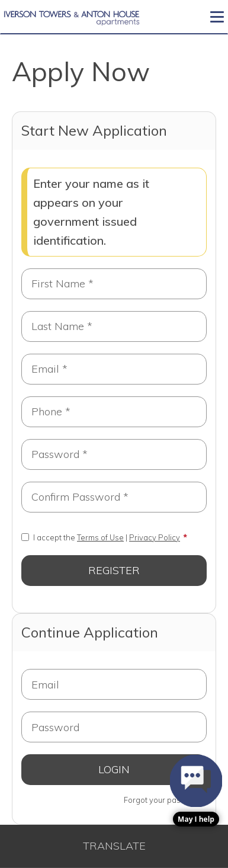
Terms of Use (100, 537)
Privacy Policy (155, 537)
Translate (114, 846)
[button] (196, 791)
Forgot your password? (165, 800)
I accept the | (101, 537)
